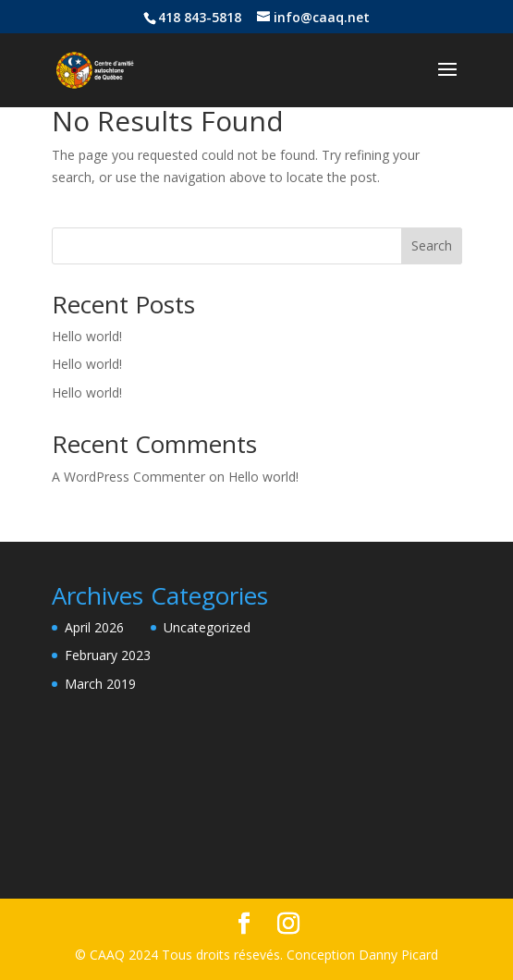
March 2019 (100, 684)
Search (432, 245)
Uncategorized (207, 627)
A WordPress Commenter (128, 477)
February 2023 (108, 655)
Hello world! (87, 336)
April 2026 (94, 627)
